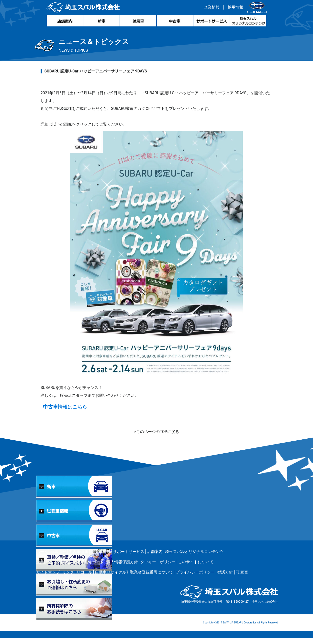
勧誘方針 (225, 578)
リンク (68, 578)
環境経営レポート (88, 568)
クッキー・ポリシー (158, 568)
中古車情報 (78, 557)
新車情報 (58, 557)
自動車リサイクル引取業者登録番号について (134, 578)
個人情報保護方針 (122, 568)
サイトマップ (48, 578)
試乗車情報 (101, 557)
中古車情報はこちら (68, 412)
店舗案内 (155, 557)
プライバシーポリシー (195, 578)
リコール (84, 578)
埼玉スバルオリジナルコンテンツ (194, 557)
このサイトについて (196, 568)
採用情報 (234, 8)
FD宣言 (242, 578)
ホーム (42, 557)
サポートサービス (129, 557)
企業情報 (211, 8)
